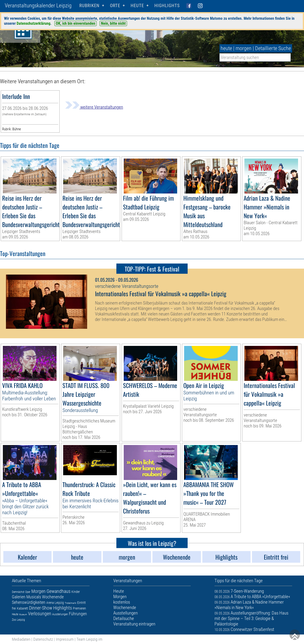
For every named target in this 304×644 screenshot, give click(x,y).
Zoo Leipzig (18, 620)
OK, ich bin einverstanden (76, 23)
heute (226, 48)
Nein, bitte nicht (113, 23)
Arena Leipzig (55, 603)
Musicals (34, 597)
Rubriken (89, 6)
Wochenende (53, 597)
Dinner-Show (41, 608)
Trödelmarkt (71, 603)
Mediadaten (21, 639)
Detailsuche (124, 618)
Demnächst (18, 592)
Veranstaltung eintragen (134, 624)
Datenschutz (43, 639)
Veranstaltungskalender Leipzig (38, 6)
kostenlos (122, 602)
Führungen (78, 614)
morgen (244, 48)
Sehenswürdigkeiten (29, 602)
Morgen (38, 591)
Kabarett (22, 608)
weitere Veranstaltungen (94, 107)
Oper (28, 592)
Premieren (79, 608)
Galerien (19, 597)
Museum (23, 614)
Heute (15, 614)
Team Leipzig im (89, 639)
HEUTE (137, 6)
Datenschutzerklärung (33, 23)
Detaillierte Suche (273, 48)
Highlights (167, 6)
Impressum (65, 639)
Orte (115, 6)
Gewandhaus (59, 591)
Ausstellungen (60, 614)
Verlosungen (40, 614)
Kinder (76, 592)
